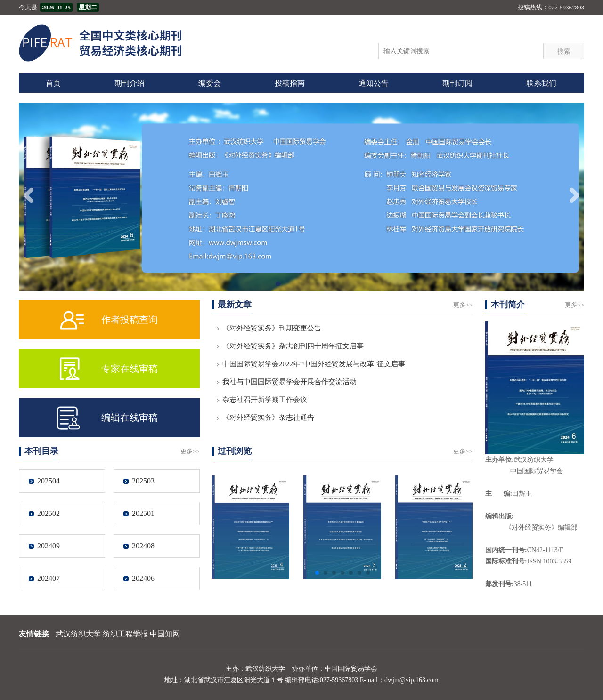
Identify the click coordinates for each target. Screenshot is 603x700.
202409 (49, 546)
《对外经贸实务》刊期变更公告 (272, 328)
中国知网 (165, 634)
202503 (143, 481)
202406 (143, 578)
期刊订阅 (457, 83)
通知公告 (374, 83)
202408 (143, 546)
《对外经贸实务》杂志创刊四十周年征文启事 (293, 346)
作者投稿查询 (130, 320)
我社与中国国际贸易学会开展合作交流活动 (289, 382)
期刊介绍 (130, 83)
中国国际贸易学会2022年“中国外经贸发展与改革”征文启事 (314, 364)
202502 (49, 513)
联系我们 (541, 83)
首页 (53, 83)
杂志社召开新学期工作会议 (265, 400)
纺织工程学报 (125, 634)
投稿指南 (290, 83)
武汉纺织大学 (78, 634)
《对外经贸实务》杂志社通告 (268, 418)
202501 (143, 513)
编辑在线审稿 (130, 418)
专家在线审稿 (130, 369)
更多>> (463, 305)
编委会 (210, 83)
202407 (49, 578)
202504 (49, 481)
